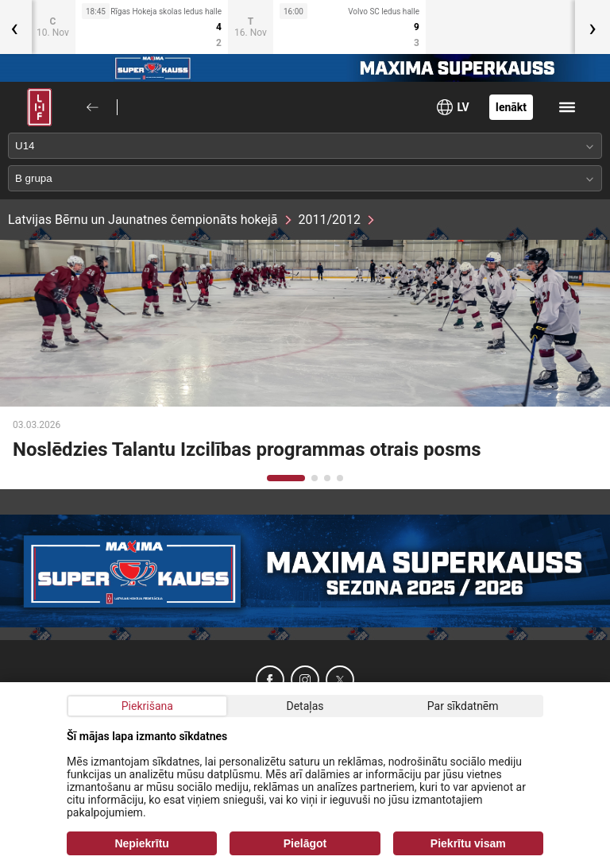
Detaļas (305, 706)
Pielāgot (305, 843)
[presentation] (593, 27)
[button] (286, 478)
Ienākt (511, 107)
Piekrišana (147, 706)
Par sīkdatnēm (463, 706)
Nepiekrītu (141, 843)
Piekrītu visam (468, 843)
